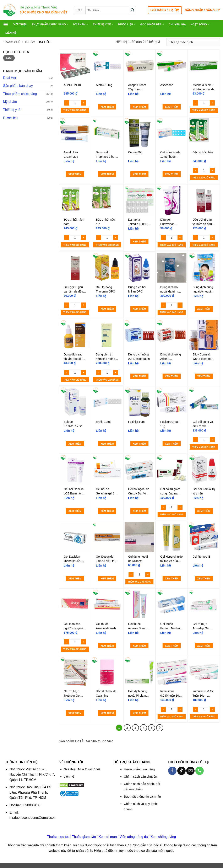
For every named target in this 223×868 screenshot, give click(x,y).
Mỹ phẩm (81, 24)
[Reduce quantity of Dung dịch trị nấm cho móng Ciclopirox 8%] (99, 372)
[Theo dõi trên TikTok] (181, 771)
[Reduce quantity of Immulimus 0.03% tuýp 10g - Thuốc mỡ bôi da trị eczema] (163, 709)
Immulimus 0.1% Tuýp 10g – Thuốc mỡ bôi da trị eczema (203, 693)
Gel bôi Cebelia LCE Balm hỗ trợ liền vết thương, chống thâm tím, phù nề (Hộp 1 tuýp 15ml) (75, 491)
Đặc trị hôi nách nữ (106, 222)
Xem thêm (107, 107)
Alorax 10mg (104, 85)
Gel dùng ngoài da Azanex (138, 559)
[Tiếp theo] (160, 728)
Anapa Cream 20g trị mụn (137, 87)
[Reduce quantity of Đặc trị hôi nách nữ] (99, 238)
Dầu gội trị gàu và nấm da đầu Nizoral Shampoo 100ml (204, 222)
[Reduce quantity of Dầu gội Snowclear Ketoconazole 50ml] (163, 238)
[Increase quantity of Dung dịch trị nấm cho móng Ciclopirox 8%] (116, 372)
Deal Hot (10, 78)
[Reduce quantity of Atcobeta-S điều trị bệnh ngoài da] (195, 103)
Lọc (9, 58)
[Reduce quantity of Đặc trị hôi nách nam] (67, 238)
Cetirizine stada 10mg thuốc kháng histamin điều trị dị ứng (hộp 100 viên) (170, 154)
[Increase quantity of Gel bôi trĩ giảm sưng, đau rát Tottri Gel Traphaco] (180, 507)
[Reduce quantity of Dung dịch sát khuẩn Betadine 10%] (67, 372)
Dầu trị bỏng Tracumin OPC (105, 289)
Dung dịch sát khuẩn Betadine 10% (74, 357)
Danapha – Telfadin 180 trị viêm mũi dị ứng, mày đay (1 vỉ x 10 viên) (139, 222)
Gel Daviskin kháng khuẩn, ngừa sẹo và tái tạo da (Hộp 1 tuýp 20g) (74, 559)
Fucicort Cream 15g (170, 424)
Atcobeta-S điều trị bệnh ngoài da (203, 87)
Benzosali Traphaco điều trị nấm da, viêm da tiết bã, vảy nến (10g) (107, 154)
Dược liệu (127, 24)
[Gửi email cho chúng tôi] (190, 771)
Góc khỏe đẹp (152, 24)
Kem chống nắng (163, 837)
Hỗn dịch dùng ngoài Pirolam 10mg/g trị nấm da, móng (138, 693)
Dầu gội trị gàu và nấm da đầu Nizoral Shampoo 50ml (75, 289)
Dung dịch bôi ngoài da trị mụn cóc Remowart (171, 289)
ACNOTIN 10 (72, 85)
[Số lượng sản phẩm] (75, 103)
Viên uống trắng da (134, 837)
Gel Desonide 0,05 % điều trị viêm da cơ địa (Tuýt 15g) (105, 559)
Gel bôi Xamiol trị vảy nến (204, 491)
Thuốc (30, 42)
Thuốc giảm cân (84, 837)
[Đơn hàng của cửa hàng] (193, 42)
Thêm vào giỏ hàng (75, 110)
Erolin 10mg (104, 422)
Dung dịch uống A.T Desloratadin (139, 357)
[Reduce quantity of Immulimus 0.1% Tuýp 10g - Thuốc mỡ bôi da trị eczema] (195, 709)
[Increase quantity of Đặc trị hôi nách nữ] (116, 238)
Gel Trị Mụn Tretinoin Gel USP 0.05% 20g (74, 693)
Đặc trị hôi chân (203, 152)
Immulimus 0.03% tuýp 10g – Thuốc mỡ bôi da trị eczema (170, 693)
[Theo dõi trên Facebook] (172, 771)
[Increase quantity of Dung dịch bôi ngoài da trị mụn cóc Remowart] (180, 305)
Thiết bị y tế (103, 24)
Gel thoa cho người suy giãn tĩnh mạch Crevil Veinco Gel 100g (74, 626)
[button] (165, 10)
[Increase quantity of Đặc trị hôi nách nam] (83, 238)
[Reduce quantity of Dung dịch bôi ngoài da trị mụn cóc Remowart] (163, 305)
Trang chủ (12, 42)
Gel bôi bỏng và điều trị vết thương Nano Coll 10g (203, 424)
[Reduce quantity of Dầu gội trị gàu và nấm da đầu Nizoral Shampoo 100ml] (195, 238)
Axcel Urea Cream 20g (71, 154)
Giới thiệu (20, 24)
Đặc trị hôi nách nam (74, 222)
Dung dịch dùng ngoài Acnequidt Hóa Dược (203, 289)
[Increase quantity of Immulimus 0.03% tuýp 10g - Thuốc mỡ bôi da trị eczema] (180, 709)
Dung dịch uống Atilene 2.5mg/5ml (171, 357)
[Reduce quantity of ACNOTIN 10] (67, 103)
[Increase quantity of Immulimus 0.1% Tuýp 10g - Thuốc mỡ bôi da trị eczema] (212, 709)
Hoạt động (200, 24)
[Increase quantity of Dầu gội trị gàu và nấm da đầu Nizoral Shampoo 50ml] (83, 305)
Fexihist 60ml (137, 422)
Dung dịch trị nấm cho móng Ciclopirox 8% (106, 357)
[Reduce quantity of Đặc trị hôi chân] (195, 170)
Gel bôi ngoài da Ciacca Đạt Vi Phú (139, 491)
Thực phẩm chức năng (50, 24)
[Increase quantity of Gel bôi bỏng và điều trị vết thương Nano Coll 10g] (212, 440)
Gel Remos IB (202, 557)
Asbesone (167, 85)
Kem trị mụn (108, 837)
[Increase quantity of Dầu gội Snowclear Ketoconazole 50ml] (180, 238)
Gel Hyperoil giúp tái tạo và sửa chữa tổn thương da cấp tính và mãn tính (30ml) (171, 559)
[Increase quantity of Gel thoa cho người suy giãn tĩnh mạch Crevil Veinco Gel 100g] (83, 642)
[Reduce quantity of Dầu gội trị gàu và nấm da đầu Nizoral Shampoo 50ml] (67, 305)
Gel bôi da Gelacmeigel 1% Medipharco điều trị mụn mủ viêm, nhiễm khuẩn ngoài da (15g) (107, 491)
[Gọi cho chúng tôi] (200, 771)
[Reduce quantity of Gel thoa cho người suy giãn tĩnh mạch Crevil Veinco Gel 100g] (67, 642)
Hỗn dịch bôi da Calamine (106, 693)
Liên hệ (11, 33)
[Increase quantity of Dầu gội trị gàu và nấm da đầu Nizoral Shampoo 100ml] (212, 238)
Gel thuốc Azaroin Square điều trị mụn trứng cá (138, 626)
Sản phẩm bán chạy (18, 86)
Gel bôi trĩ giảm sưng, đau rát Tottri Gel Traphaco (170, 491)
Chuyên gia (177, 24)
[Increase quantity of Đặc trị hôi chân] (212, 170)
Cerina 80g (135, 152)
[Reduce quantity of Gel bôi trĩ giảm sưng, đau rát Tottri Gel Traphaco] (163, 507)
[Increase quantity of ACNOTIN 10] (83, 103)
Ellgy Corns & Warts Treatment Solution (203, 357)
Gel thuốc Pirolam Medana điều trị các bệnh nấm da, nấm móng (171, 626)
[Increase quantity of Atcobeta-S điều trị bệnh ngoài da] (212, 103)
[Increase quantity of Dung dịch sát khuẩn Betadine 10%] (83, 372)
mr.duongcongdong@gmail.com (33, 818)
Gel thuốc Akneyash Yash (106, 626)
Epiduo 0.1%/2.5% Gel (73, 424)
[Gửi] (133, 10)
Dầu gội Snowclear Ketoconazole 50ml (169, 222)
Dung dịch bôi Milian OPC (137, 289)
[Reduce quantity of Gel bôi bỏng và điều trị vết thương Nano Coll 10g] (195, 440)
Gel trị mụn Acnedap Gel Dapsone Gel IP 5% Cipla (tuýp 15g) (203, 626)
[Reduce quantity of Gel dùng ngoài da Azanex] (131, 575)
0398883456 (31, 805)
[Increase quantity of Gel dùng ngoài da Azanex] (148, 575)
